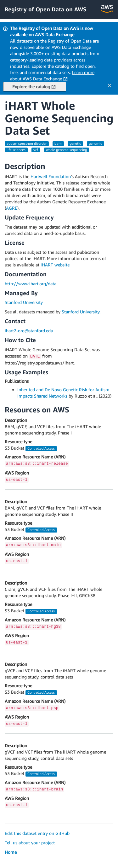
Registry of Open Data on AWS (46, 9)
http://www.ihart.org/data (31, 284)
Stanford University (24, 302)
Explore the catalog (34, 87)
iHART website (55, 265)
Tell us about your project (30, 843)
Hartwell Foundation (51, 176)
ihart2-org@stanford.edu (29, 331)
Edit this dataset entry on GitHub (37, 833)
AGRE (12, 208)
